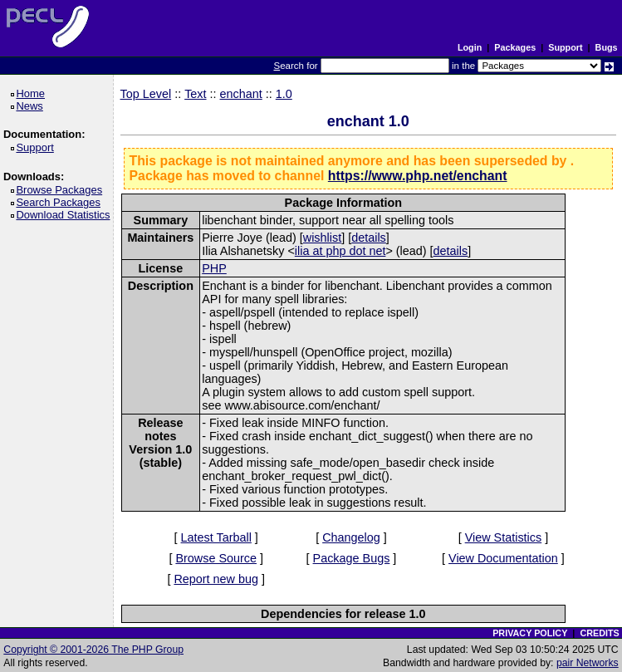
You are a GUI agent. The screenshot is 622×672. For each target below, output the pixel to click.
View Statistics (504, 537)
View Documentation (503, 558)
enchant (241, 94)
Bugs (607, 47)
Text (195, 94)
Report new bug (216, 579)
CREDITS (599, 633)
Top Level (146, 94)
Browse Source (216, 558)
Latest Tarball (216, 537)
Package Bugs (352, 558)
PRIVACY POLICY (530, 633)
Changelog (351, 537)
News (32, 106)
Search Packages (61, 202)
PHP (214, 268)
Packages (515, 47)
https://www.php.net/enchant (418, 176)
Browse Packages (62, 190)
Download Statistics (66, 215)
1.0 (284, 94)
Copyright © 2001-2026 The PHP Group (93, 650)
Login (470, 47)
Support (565, 47)
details (369, 238)
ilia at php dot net (340, 251)
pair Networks (588, 663)
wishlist (322, 238)
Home (33, 93)
